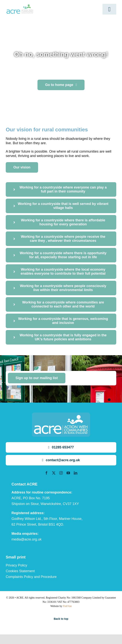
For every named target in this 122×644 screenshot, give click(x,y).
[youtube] (68, 473)
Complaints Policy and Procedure (31, 577)
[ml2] (20, 6)
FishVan (67, 606)
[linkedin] (76, 473)
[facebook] (46, 473)
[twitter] (54, 473)
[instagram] (61, 473)
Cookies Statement (20, 571)
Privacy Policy (16, 565)
